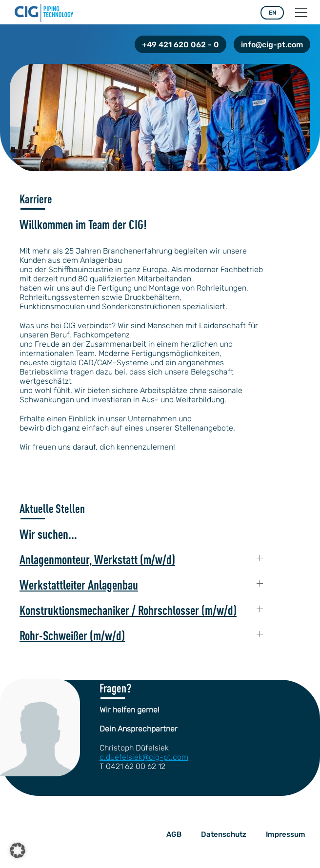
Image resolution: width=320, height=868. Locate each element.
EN (272, 13)
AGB (174, 834)
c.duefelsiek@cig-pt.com (144, 757)
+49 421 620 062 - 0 (180, 45)
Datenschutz (224, 834)
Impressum (286, 834)
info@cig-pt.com (272, 45)
